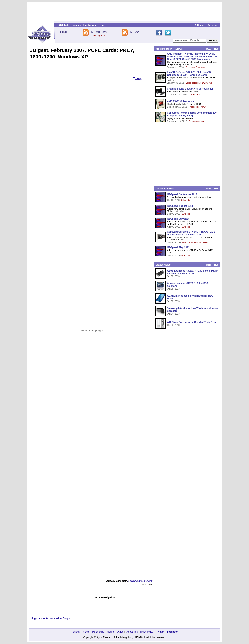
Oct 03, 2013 (173, 325)
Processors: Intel (197, 121)
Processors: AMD (197, 107)
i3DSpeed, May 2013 (178, 247)
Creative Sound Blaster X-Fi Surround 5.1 (190, 89)
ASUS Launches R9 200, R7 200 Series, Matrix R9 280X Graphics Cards (193, 272)
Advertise (212, 25)
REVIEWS (99, 32)
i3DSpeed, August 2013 (180, 206)
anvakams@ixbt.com (140, 581)
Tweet (137, 79)
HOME (63, 32)
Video (86, 632)
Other (120, 632)
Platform (75, 632)
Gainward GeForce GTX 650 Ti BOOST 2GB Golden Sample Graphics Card (191, 233)
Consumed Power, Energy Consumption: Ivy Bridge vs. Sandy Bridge (192, 114)
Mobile (110, 632)
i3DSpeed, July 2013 (178, 219)
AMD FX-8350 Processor (181, 101)
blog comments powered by (51, 618)
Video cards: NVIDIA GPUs (199, 83)
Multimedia (98, 632)
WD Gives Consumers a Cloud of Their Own (191, 322)
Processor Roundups (196, 67)
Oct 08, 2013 (173, 276)
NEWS (135, 32)
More (209, 49)
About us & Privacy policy (140, 632)
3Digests (186, 200)
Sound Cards (194, 94)
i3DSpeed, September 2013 (182, 194)
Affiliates (199, 25)
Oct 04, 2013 (173, 314)
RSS (216, 49)
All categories (99, 36)
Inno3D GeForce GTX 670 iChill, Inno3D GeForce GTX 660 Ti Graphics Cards (189, 74)
